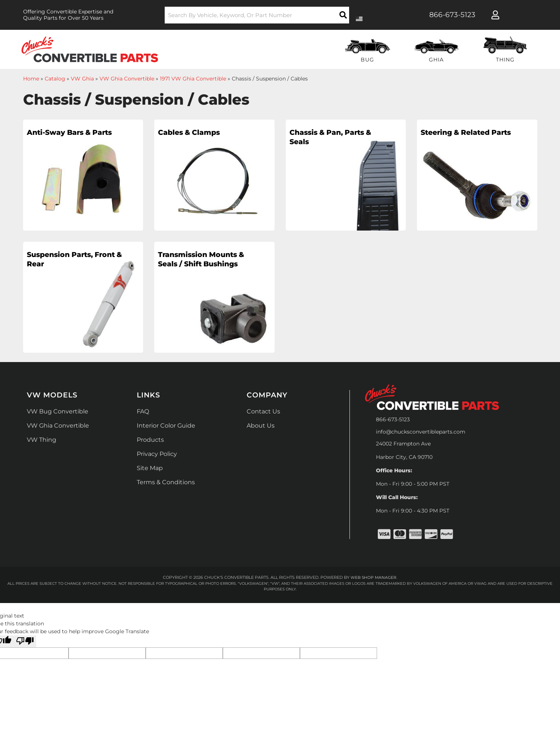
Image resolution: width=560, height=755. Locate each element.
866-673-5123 (393, 419)
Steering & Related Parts (461, 139)
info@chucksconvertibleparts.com (421, 432)
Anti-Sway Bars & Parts (65, 139)
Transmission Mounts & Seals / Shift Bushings (194, 266)
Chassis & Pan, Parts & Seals (321, 139)
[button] (257, 15)
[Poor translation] (25, 641)
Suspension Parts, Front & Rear (66, 261)
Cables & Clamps (194, 133)
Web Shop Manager (374, 577)
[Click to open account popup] (495, 15)
